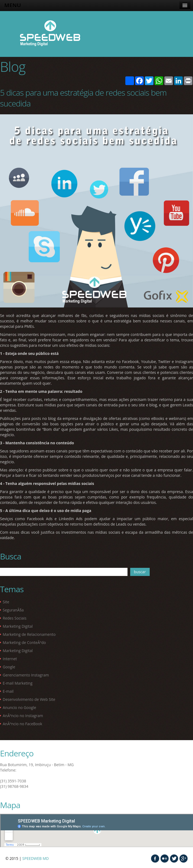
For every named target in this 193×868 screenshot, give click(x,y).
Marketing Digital (18, 626)
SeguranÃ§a (13, 610)
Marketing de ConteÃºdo (24, 642)
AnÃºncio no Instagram (23, 716)
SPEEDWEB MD (35, 858)
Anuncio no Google (19, 707)
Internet (10, 659)
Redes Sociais (15, 618)
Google (9, 667)
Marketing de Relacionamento (29, 634)
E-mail (8, 691)
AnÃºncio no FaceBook (22, 724)
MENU (12, 5)
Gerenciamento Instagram (26, 675)
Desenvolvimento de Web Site (29, 699)
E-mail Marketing (18, 683)
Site (6, 602)
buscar (140, 572)
